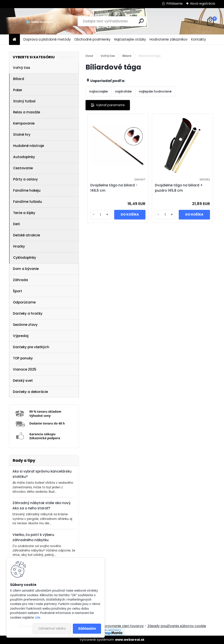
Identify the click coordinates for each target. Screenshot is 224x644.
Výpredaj (21, 336)
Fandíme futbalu (28, 202)
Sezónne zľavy (25, 325)
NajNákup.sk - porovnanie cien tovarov (110, 626)
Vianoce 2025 (25, 369)
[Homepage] (14, 40)
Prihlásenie (175, 4)
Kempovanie (24, 123)
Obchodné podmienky (93, 39)
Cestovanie (23, 168)
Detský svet (23, 381)
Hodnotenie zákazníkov (169, 39)
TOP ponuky (23, 358)
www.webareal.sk (130, 640)
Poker (18, 90)
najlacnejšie (99, 91)
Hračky (19, 246)
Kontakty (199, 39)
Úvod (89, 56)
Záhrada (20, 280)
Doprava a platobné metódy (47, 39)
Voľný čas (22, 68)
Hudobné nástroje (29, 146)
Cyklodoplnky (25, 258)
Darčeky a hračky (28, 313)
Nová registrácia (203, 4)
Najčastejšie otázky (130, 39)
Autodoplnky (24, 157)
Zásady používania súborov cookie (177, 626)
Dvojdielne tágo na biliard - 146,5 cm (114, 188)
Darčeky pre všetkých (31, 347)
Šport (17, 291)
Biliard (19, 79)
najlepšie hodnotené (155, 91)
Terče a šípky (24, 213)
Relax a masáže (27, 112)
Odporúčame (24, 302)
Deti (17, 224)
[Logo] (39, 21)
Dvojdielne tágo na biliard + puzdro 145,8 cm (179, 188)
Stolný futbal (24, 101)
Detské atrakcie (27, 235)
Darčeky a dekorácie (30, 392)
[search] (141, 21)
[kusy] (101, 215)
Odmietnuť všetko (52, 629)
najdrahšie (123, 91)
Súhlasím (87, 629)
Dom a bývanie (26, 269)
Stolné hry (22, 135)
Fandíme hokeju (27, 190)
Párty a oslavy (25, 179)
